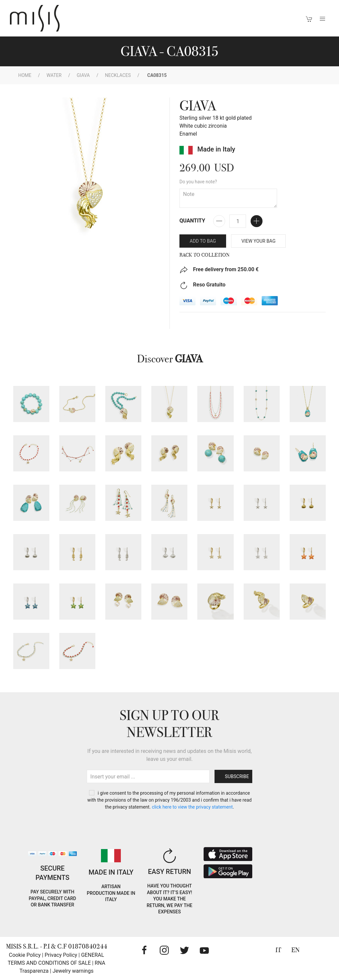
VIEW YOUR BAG (258, 241)
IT (278, 950)
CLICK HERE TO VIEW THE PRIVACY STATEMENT (193, 807)
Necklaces (118, 75)
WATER (54, 75)
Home (25, 75)
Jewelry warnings (73, 971)
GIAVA (83, 75)
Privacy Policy (61, 955)
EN (295, 950)
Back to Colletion (205, 255)
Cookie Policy (25, 955)
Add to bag (203, 241)
